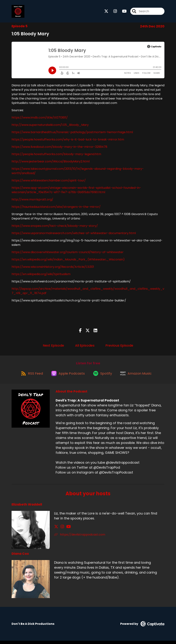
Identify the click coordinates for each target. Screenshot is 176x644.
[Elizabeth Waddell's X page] (56, 530)
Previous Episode (119, 347)
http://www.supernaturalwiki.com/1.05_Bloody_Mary (50, 126)
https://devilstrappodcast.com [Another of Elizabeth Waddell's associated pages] (80, 538)
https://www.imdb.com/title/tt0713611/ (40, 119)
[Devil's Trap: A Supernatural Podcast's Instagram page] (113, 12)
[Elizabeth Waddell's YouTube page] (65, 530)
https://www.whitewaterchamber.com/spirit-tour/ (49, 182)
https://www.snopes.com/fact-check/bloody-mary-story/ (55, 227)
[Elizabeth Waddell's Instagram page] (61, 530)
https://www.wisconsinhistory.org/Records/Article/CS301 (53, 268)
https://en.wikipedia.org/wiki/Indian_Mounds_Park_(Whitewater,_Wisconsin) (68, 261)
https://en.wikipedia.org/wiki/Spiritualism (41, 275)
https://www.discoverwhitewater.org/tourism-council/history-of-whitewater (68, 253)
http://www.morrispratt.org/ (32, 201)
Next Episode (53, 347)
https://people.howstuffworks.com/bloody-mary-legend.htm (56, 155)
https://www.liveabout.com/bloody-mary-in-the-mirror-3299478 (59, 148)
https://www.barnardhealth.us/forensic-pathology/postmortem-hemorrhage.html (72, 133)
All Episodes (85, 347)
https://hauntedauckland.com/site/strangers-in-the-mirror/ (56, 208)
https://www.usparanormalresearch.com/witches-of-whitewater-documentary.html (74, 234)
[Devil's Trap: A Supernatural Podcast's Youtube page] (122, 12)
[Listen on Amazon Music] (138, 376)
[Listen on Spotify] (103, 376)
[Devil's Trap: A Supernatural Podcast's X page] (106, 12)
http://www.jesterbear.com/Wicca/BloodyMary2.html (51, 163)
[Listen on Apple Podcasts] (67, 376)
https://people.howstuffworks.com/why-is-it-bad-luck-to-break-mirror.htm (68, 141)
